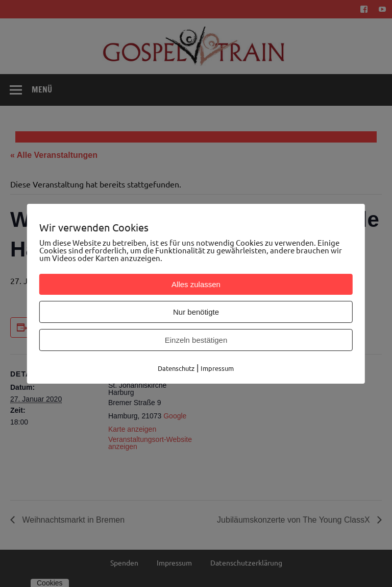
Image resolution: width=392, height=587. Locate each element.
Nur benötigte (196, 312)
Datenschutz (176, 368)
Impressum (217, 368)
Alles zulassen (196, 284)
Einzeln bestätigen (196, 340)
